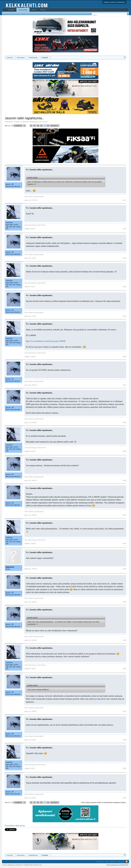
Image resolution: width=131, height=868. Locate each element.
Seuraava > (55, 126)
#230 (124, 480)
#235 (124, 640)
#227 (124, 385)
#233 (124, 569)
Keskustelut (23, 10)
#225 (124, 316)
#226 (124, 357)
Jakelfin (9, 223)
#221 (124, 200)
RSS (127, 862)
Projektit (17, 122)
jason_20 (38, 122)
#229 (124, 451)
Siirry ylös (121, 862)
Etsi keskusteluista (11, 13)
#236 (124, 669)
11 (41, 126)
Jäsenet (43, 10)
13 (48, 126)
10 (38, 126)
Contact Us (100, 862)
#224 (124, 287)
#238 (124, 740)
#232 (124, 543)
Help (107, 862)
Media (34, 10)
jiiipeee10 (10, 567)
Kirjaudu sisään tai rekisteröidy (114, 2)
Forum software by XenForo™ (22, 865)
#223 (124, 258)
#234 (124, 602)
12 (45, 126)
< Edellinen (18, 126)
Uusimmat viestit (26, 13)
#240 (124, 798)
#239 (124, 768)
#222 (124, 229)
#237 (124, 711)
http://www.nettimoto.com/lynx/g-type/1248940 (46, 341)
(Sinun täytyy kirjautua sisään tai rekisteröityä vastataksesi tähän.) (104, 802)
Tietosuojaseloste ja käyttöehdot (117, 865)
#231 (124, 515)
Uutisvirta (11, 10)
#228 (124, 422)
